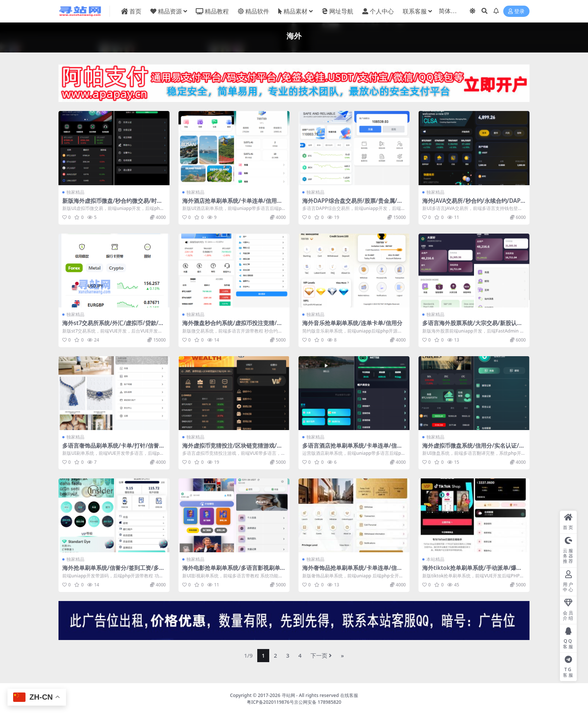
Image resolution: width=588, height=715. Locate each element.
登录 (516, 11)
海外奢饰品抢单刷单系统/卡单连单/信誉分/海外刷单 (352, 571)
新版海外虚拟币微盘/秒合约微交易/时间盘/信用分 (112, 204)
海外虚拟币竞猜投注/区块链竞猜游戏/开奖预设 (232, 449)
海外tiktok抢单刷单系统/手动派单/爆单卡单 (472, 571)
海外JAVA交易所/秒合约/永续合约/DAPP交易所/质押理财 (473, 204)
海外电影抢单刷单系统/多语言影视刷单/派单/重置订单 (232, 571)
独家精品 (75, 192)
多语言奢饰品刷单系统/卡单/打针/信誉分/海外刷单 (111, 449)
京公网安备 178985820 (318, 702)
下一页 (321, 655)
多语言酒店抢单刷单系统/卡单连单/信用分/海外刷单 (352, 449)
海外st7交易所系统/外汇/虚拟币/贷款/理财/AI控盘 (113, 326)
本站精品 (435, 559)
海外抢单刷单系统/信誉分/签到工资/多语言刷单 (113, 571)
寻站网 (288, 695)
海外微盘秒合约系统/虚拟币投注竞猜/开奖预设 (232, 326)
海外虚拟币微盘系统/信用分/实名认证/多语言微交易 (473, 449)
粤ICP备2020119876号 (270, 702)
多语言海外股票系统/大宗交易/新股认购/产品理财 (473, 326)
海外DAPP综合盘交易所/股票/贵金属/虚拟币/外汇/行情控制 (352, 204)
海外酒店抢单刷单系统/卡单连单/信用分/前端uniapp (233, 204)
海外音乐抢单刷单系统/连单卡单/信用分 (352, 323)
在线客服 (349, 695)
